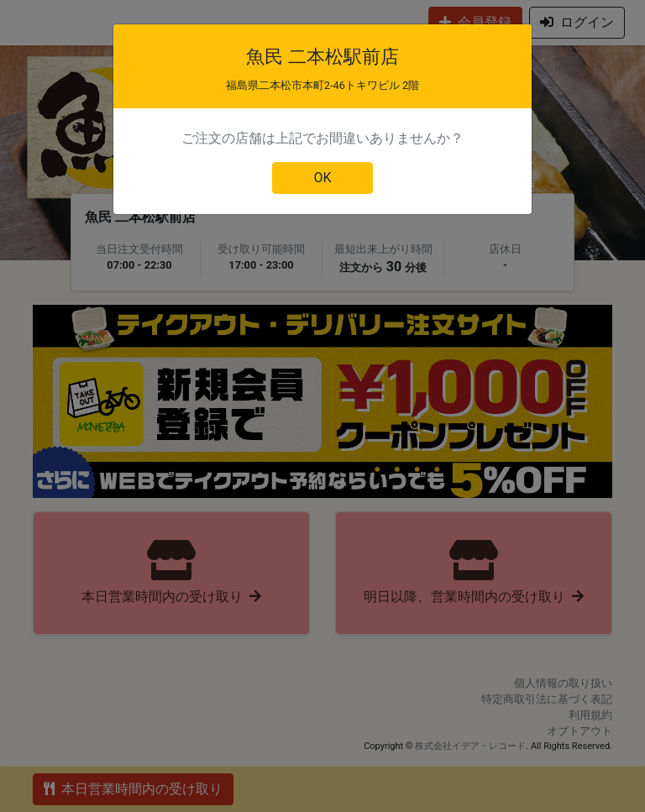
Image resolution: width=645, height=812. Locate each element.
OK (322, 178)
